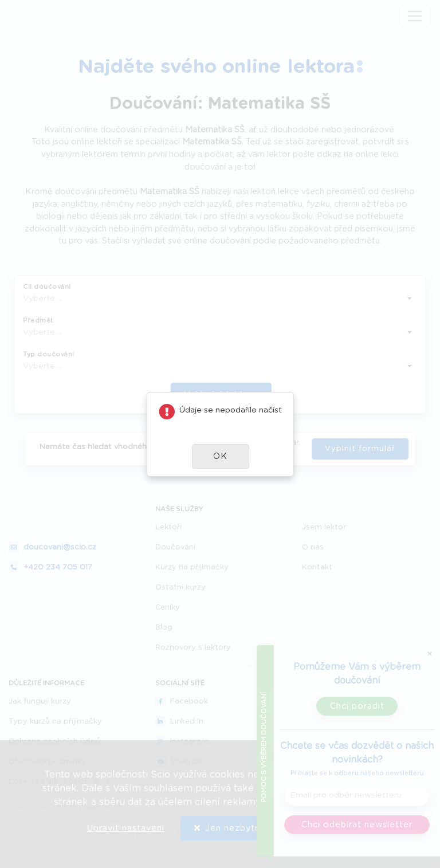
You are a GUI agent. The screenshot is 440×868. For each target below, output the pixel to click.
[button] (221, 456)
